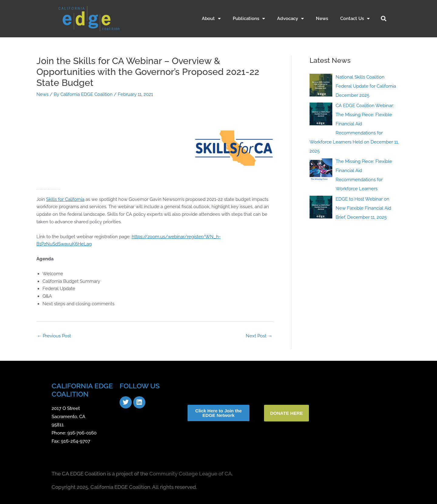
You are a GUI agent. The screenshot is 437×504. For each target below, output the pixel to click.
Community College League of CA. (191, 474)
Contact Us (355, 19)
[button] (384, 19)
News (322, 19)
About (211, 19)
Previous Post (54, 336)
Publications (249, 19)
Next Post (259, 336)
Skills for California (65, 199)
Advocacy (290, 19)
